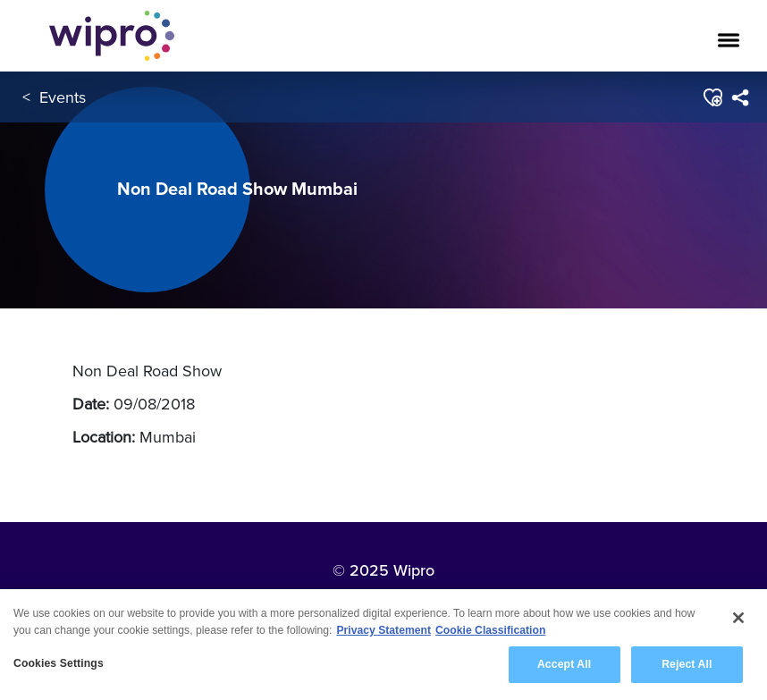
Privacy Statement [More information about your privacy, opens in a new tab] (383, 630)
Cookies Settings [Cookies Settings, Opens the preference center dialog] (59, 664)
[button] (712, 97)
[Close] (738, 618)
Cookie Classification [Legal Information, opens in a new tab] (490, 630)
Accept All (564, 665)
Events (63, 97)
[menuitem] (740, 97)
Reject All (687, 665)
